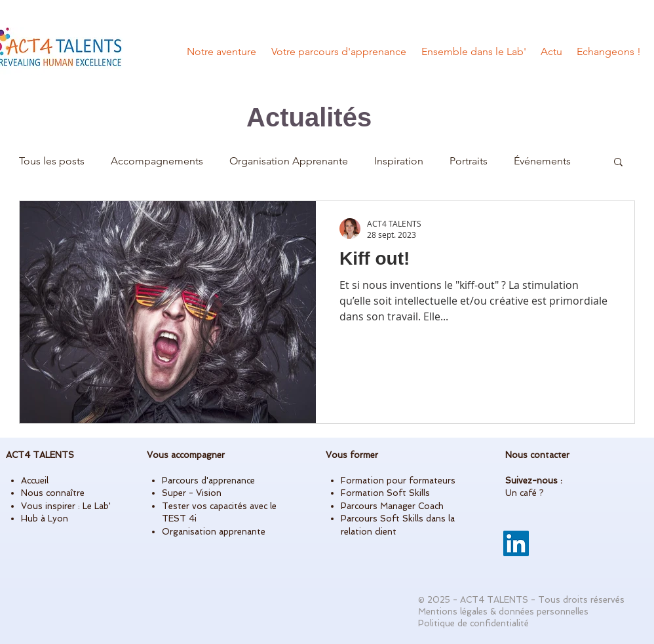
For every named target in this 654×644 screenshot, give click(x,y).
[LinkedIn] (516, 543)
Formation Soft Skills (385, 493)
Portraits (469, 161)
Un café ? (525, 493)
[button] (618, 163)
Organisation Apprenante (289, 161)
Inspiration (399, 161)
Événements (542, 161)
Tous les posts (52, 161)
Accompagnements (157, 161)
